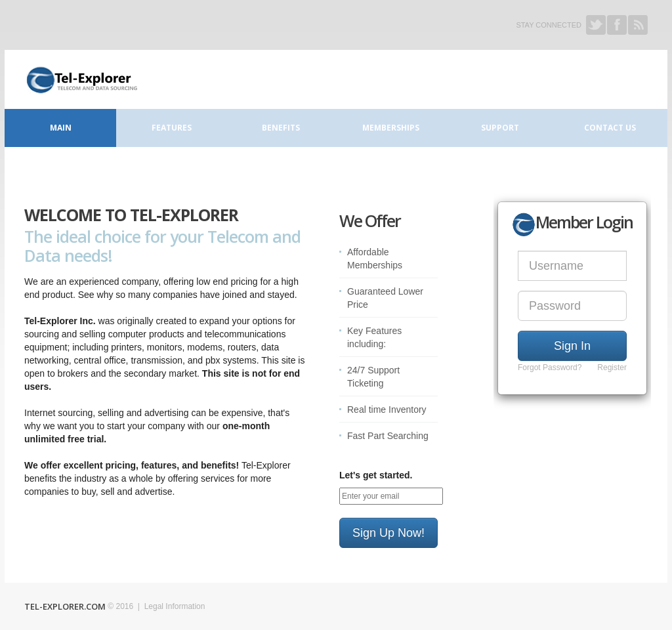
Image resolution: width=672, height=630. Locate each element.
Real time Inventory (387, 409)
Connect (81, 79)
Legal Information (175, 606)
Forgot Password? (550, 367)
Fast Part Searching (388, 436)
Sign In (572, 346)
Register (612, 367)
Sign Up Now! (388, 533)
